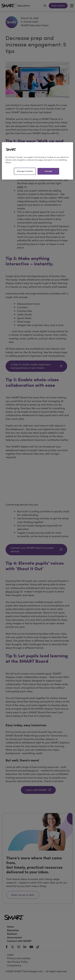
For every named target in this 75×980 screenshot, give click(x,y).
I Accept (48, 171)
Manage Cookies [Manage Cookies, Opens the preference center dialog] (25, 171)
